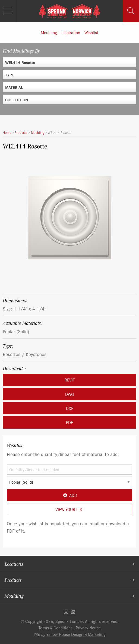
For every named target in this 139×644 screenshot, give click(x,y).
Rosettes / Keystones (25, 354)
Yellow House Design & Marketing (76, 634)
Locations (14, 564)
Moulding (49, 32)
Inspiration (71, 32)
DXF (70, 408)
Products (13, 580)
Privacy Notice (88, 628)
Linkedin (73, 612)
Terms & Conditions (56, 628)
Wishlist (91, 32)
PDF (69, 422)
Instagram (66, 612)
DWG (69, 394)
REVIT (70, 380)
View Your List (70, 509)
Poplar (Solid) (16, 331)
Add (69, 495)
